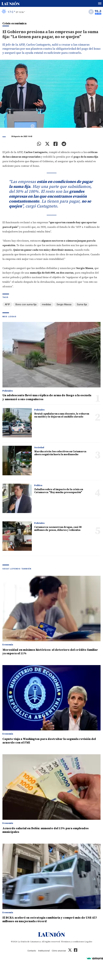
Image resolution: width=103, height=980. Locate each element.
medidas (47, 304)
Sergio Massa (64, 304)
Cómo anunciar (59, 951)
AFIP (7, 304)
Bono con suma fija (26, 304)
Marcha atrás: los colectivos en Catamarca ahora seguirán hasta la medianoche (60, 453)
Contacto (32, 951)
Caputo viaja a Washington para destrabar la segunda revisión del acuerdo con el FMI (49, 741)
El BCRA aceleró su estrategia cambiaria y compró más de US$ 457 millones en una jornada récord (50, 919)
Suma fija (82, 304)
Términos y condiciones (72, 942)
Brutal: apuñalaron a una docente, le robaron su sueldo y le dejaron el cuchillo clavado (62, 415)
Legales (88, 942)
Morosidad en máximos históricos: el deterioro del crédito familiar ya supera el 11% (50, 652)
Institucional (44, 951)
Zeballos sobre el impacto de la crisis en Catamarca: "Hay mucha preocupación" (59, 491)
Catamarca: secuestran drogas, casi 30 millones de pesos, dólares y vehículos (58, 529)
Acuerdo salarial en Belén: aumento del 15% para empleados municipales (46, 830)
